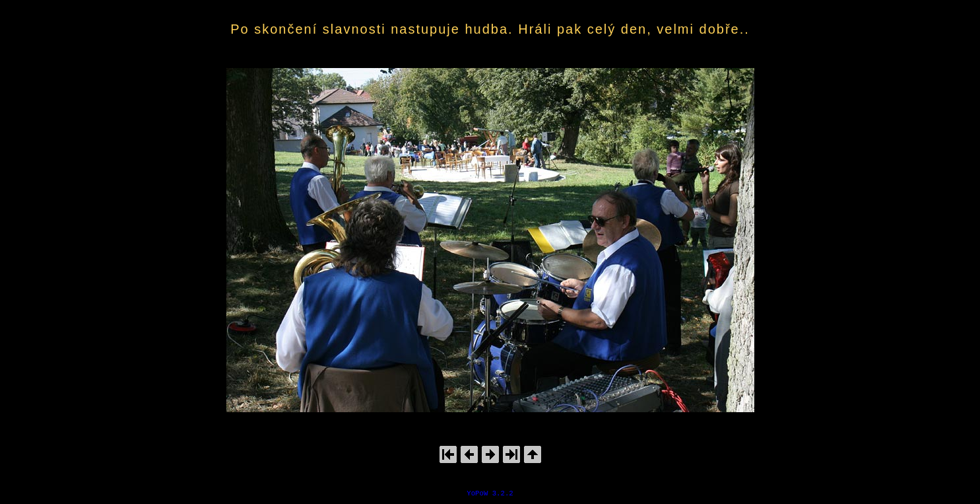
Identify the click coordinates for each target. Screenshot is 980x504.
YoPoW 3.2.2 (490, 493)
